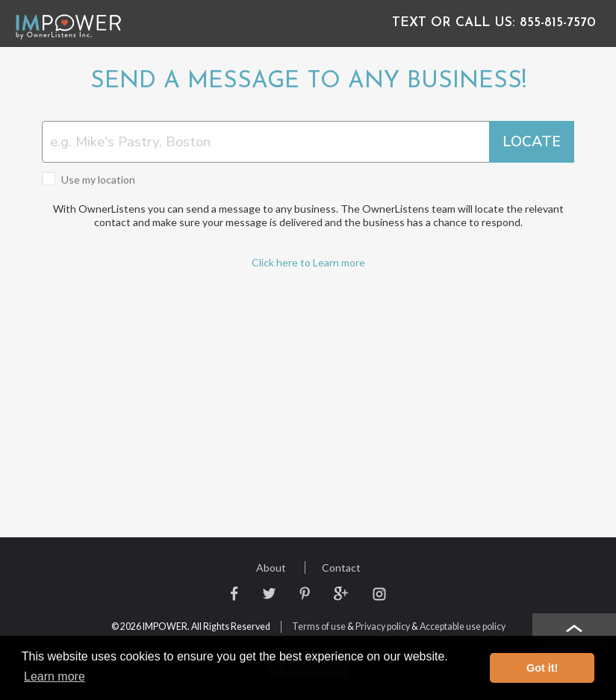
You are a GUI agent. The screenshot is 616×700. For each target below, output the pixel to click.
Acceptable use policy (463, 626)
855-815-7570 (498, 23)
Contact (341, 568)
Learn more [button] (55, 676)
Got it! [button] (542, 668)
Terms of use (319, 626)
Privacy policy (383, 626)
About (271, 568)
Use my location (88, 179)
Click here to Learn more (308, 262)
